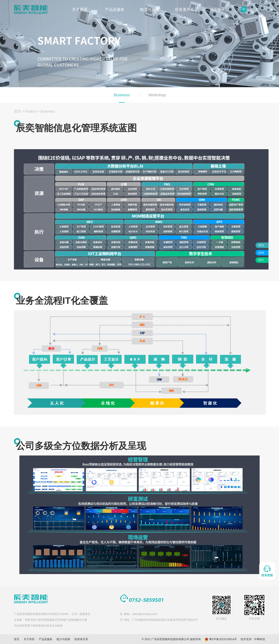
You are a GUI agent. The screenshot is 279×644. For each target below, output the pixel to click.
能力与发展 (150, 9)
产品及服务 (115, 9)
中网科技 (260, 639)
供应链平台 (219, 9)
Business (122, 95)
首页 (17, 111)
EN (258, 9)
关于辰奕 (80, 9)
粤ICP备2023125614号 (223, 639)
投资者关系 (184, 9)
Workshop (157, 95)
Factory (31, 111)
